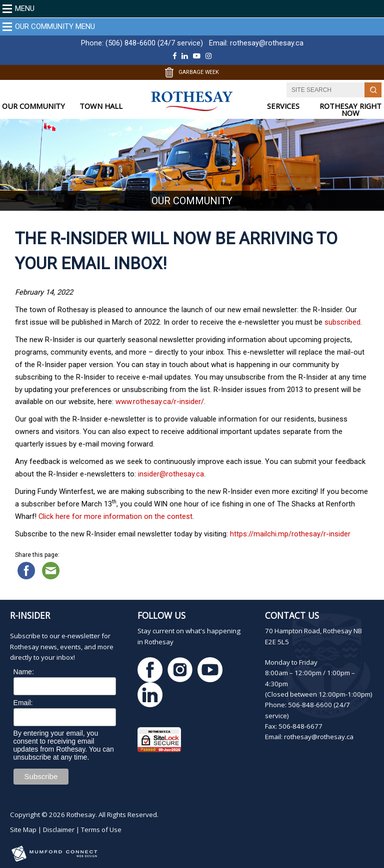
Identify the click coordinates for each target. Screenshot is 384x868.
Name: (24, 672)
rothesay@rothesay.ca (267, 43)
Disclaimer (59, 830)
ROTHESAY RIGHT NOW (350, 110)
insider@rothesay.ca (171, 474)
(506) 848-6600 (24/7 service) (154, 43)
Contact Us (292, 615)
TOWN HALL (101, 106)
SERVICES (283, 106)
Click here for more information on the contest (115, 516)
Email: (23, 703)
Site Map (23, 830)
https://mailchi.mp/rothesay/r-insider (290, 534)
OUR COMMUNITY (33, 106)
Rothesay (81, 815)
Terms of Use (101, 830)
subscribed (342, 322)
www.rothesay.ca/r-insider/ (160, 402)
